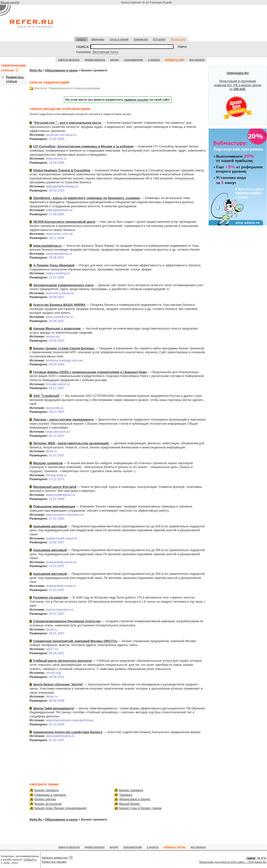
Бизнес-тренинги (46, 790)
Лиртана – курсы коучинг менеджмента (63, 419)
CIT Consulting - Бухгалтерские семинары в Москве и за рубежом (83, 146)
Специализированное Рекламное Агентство (67, 621)
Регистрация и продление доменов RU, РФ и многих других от (238, 95)
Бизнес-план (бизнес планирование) (61, 808)
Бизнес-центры (45, 799)
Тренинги (126, 795)
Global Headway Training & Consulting (62, 170)
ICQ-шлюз (159, 39)
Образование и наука (61, 70)
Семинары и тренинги (50, 795)
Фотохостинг (178, 39)
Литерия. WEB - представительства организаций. (71, 443)
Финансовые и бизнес (135, 799)
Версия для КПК (10, 3)
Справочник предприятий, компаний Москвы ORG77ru (75, 641)
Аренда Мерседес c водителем (57, 328)
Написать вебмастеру (55, 858)
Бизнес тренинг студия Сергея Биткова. (64, 348)
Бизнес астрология (48, 804)
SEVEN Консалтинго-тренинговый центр (64, 222)
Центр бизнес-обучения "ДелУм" (58, 684)
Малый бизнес (129, 804)
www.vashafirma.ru (47, 246)
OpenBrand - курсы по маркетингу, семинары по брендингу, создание (87, 198)
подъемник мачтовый (50, 526)
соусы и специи (119, 39)
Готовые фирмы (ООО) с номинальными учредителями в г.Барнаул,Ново (90, 372)
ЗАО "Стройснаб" (47, 396)
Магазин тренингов (48, 463)
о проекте (154, 60)
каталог (82, 39)
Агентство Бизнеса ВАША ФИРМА (59, 305)
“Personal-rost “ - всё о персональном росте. (67, 123)
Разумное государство (51, 597)
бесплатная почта (105, 52)
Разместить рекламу (54, 862)
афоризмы (98, 39)
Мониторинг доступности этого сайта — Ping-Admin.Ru (233, 862)
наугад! (114, 60)
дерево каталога (95, 60)
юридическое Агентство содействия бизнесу (68, 732)
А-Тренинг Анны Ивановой (54, 265)
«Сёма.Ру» (30, 860)
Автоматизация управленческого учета (63, 285)
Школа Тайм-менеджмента (54, 708)
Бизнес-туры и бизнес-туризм (140, 808)
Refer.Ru (36, 70)
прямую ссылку (137, 100)
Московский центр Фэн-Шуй (55, 487)
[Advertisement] (147, 23)
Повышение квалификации (54, 506)
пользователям (133, 60)
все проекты (197, 60)
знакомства (141, 39)
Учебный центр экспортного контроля (63, 661)
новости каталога (69, 60)
